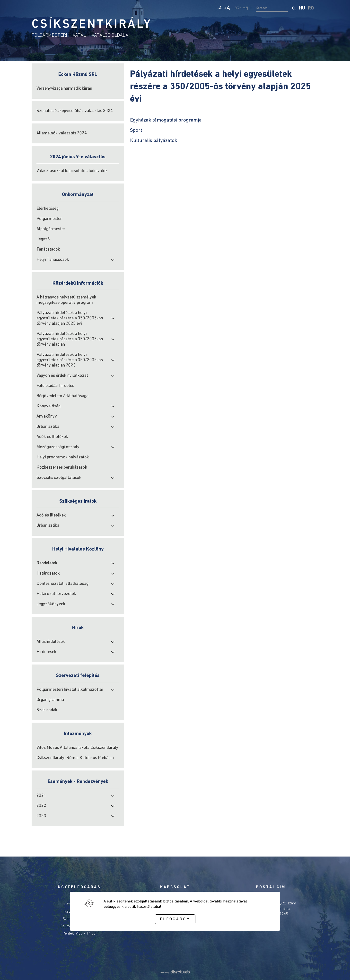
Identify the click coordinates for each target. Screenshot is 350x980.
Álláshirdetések (51, 642)
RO (311, 8)
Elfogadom (175, 919)
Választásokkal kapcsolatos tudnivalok (72, 171)
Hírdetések (46, 652)
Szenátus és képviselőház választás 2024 (75, 111)
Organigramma (50, 700)
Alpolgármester (51, 229)
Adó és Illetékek (51, 515)
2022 (41, 806)
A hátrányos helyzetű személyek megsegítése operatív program (66, 300)
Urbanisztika (48, 427)
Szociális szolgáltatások (59, 478)
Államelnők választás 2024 (62, 133)
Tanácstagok (48, 249)
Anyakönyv (47, 416)
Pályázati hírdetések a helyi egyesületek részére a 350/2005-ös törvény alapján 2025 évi (70, 318)
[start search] (294, 8)
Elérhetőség (48, 209)
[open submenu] (113, 260)
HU (302, 8)
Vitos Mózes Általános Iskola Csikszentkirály (77, 748)
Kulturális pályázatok (154, 141)
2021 (41, 796)
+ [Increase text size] (227, 8)
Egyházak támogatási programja (166, 120)
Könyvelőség (48, 406)
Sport (136, 130)
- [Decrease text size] (219, 8)
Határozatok (48, 573)
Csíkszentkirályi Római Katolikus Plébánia (75, 758)
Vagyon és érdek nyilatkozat (62, 376)
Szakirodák (47, 710)
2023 (41, 816)
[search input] (272, 8)
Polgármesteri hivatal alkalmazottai (70, 690)
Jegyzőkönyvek (51, 604)
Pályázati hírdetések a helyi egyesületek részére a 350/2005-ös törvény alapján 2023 (70, 360)
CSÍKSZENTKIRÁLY (92, 25)
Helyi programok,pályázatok (63, 457)
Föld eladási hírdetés (55, 386)
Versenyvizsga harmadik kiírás (64, 89)
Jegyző (43, 239)
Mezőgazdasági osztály (58, 447)
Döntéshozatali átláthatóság (62, 584)
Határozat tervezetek (56, 594)
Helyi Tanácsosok (53, 260)
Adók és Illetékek (52, 437)
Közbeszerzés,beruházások (62, 468)
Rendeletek (47, 563)
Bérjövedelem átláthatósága (62, 396)
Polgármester (49, 219)
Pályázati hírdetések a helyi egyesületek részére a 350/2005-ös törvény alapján (70, 339)
